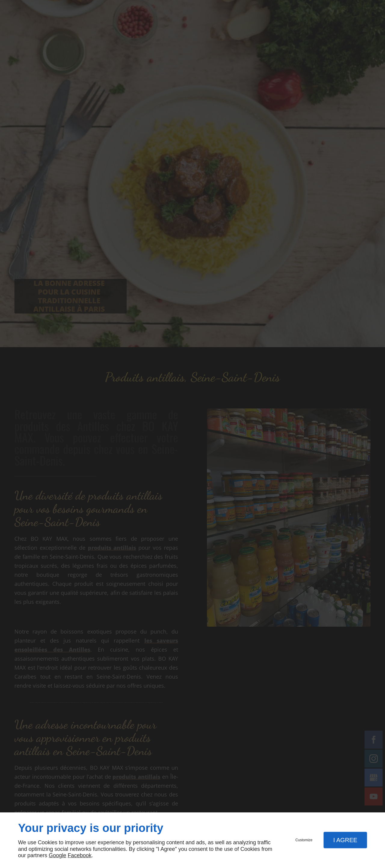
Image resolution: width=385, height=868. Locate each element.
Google (57, 855)
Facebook (80, 855)
